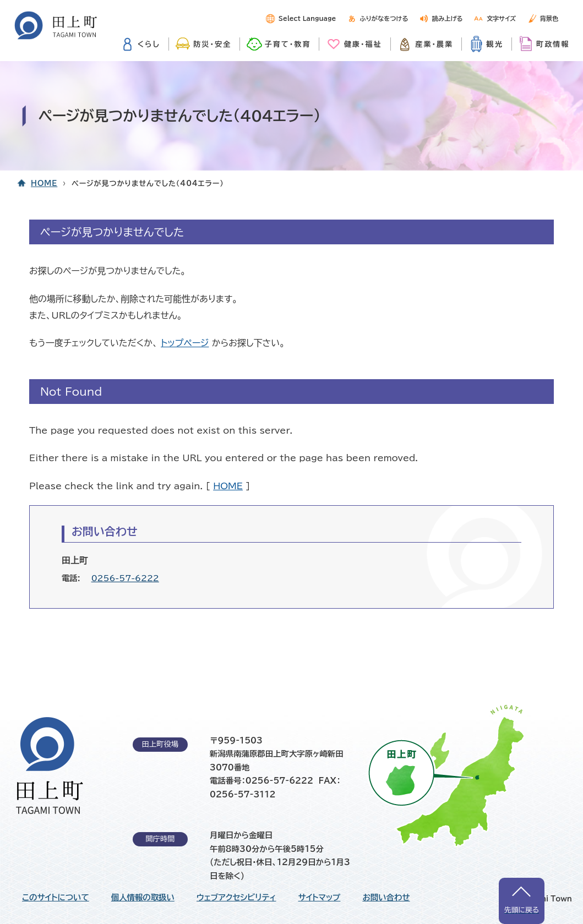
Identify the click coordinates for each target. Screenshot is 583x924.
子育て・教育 (288, 44)
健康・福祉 (363, 44)
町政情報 (553, 44)
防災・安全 (212, 44)
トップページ (185, 343)
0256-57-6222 (125, 578)
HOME (44, 184)
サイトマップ (320, 898)
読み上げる (448, 18)
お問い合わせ (386, 898)
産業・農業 (434, 44)
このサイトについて (56, 898)
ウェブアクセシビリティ (236, 898)
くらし (149, 44)
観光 (495, 44)
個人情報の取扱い (143, 898)
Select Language (307, 18)
